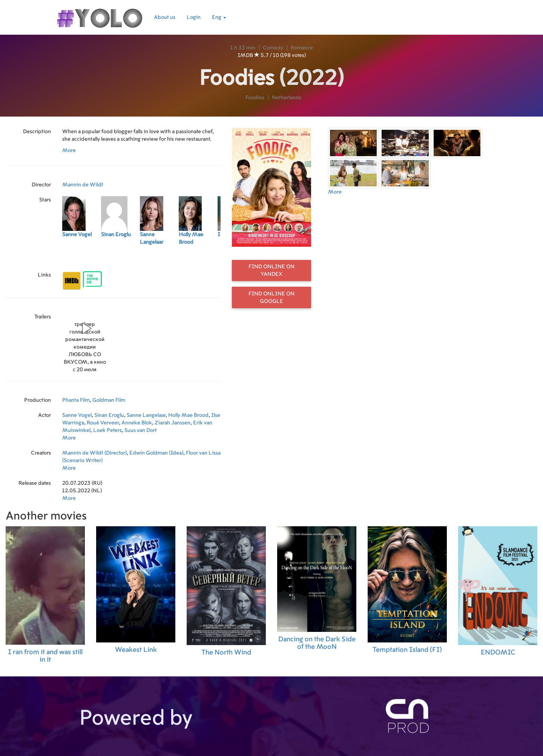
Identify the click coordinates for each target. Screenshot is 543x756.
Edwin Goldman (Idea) (156, 453)
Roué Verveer (103, 423)
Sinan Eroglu (109, 415)
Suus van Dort (141, 430)
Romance (302, 48)
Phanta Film (76, 400)
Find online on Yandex (271, 270)
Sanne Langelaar (146, 415)
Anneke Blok (137, 423)
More (69, 151)
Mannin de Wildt (83, 185)
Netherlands (287, 98)
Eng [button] (219, 17)
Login (194, 17)
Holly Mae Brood (188, 415)
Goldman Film (109, 400)
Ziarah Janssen (173, 423)
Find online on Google (271, 298)
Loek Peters (107, 430)
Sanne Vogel (77, 415)
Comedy (273, 48)
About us (165, 17)
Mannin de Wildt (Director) (94, 453)
